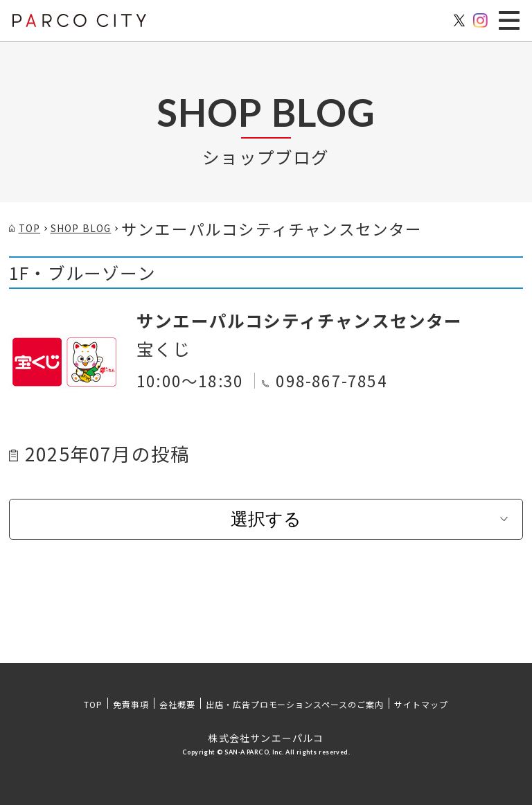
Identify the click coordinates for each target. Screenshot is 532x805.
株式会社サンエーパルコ (266, 738)
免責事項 (131, 704)
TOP (93, 704)
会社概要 (177, 704)
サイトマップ (421, 704)
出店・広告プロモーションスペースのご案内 (295, 704)
